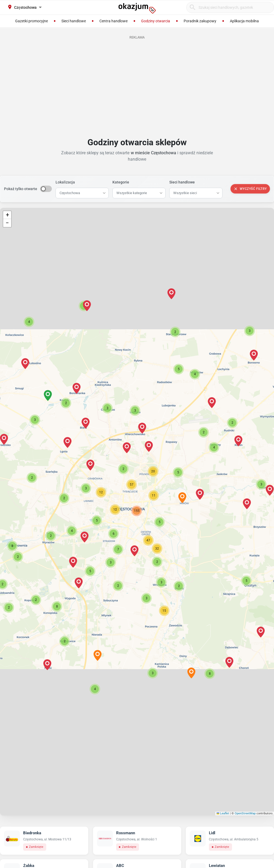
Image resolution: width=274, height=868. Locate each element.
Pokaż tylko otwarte (21, 189)
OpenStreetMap (245, 813)
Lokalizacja (65, 182)
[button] (115, 510)
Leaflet (223, 813)
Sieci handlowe (182, 182)
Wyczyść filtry (250, 189)
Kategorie (121, 182)
